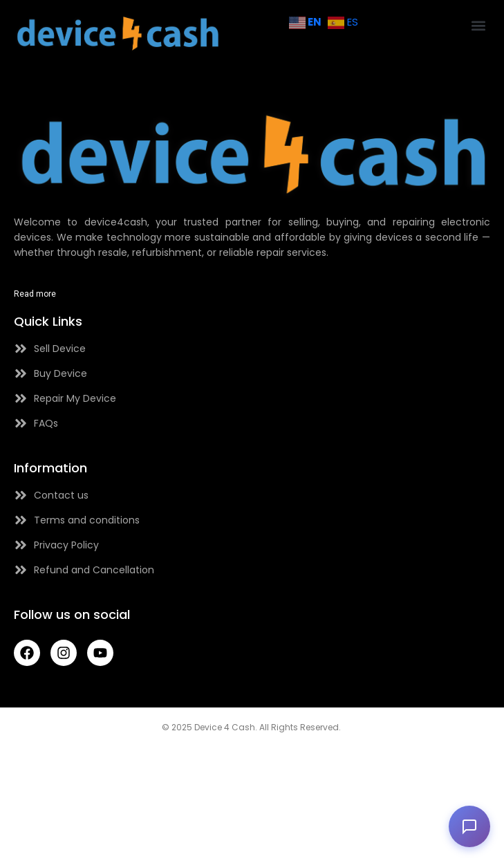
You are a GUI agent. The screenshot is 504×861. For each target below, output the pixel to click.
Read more (35, 294)
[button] (479, 25)
